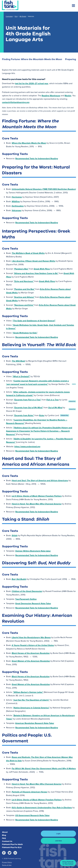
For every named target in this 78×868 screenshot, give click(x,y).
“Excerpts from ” (27, 400)
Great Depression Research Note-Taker (33, 603)
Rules (42, 415)
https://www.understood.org (27, 446)
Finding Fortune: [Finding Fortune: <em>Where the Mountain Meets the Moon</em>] (32, 59)
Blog (4, 835)
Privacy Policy (7, 862)
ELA (16, 16)
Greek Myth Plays (42, 269)
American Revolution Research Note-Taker (35, 723)
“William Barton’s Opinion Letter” (28, 692)
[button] (68, 863)
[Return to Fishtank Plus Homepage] (10, 5)
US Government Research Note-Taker (32, 815)
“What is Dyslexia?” (21, 376)
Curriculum (9, 16)
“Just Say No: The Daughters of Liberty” (31, 700)
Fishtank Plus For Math (12, 844)
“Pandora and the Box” (24, 289)
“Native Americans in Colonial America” (31, 708)
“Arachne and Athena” (24, 297)
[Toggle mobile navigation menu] (73, 6)
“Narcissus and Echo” (24, 305)
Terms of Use (7, 865)
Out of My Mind (55, 408)
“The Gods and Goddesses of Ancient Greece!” (34, 321)
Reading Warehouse (51, 96)
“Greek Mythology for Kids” (25, 333)
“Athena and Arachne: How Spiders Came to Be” (36, 273)
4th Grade (23, 16)
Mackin (68, 96)
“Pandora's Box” (21, 269)
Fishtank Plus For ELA (12, 847)
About (5, 832)
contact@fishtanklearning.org (16, 102)
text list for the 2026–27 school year (32, 83)
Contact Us (7, 841)
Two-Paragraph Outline (26, 599)
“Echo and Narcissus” (24, 281)
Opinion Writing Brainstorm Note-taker (33, 551)
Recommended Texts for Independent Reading (37, 158)
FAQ (4, 838)
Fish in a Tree (53, 400)
